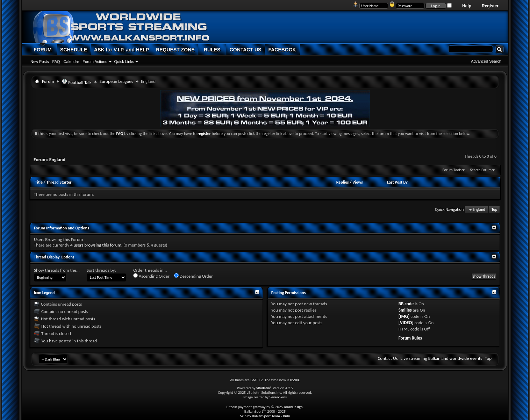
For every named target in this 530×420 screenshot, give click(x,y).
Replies (343, 182)
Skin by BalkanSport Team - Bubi (265, 416)
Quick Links (124, 62)
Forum (48, 81)
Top (494, 210)
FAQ (56, 62)
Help (467, 6)
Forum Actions (95, 62)
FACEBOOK (282, 50)
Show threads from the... (57, 270)
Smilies (405, 310)
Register (490, 6)
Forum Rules (410, 338)
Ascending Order (151, 276)
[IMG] (404, 316)
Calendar (71, 62)
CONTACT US (246, 50)
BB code (406, 304)
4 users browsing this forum (96, 245)
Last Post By (397, 182)
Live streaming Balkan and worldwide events (442, 358)
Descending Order (194, 276)
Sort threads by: (101, 270)
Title (39, 182)
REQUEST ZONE (175, 50)
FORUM (42, 50)
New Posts (40, 62)
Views (358, 182)
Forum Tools (452, 170)
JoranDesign (293, 407)
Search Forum (481, 170)
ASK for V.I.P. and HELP (121, 50)
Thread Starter (59, 182)
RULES (212, 50)
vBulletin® (264, 388)
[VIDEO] (406, 323)
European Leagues (116, 81)
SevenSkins (278, 397)
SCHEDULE (74, 50)
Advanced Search (486, 61)
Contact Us (388, 358)
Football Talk (77, 82)
